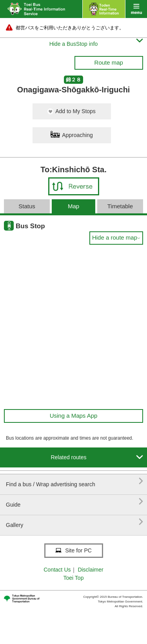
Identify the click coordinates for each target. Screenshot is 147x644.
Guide (74, 502)
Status (27, 206)
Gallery (74, 522)
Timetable (120, 206)
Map (73, 206)
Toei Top (74, 578)
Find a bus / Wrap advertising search (74, 481)
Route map (109, 62)
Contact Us (57, 570)
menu (136, 9)
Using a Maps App (74, 416)
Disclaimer (90, 570)
